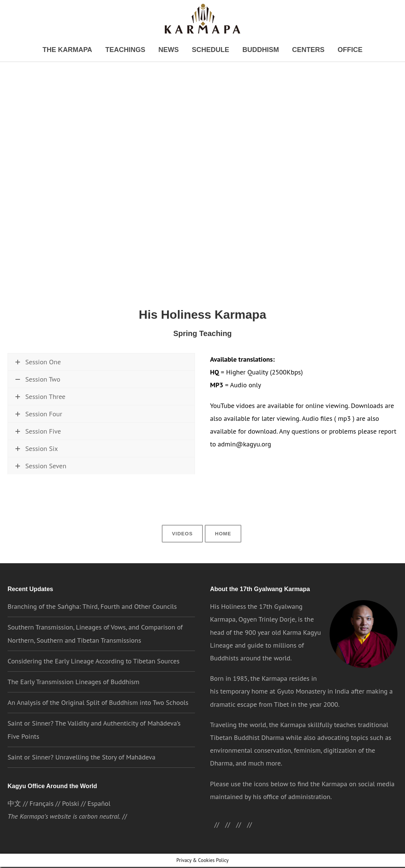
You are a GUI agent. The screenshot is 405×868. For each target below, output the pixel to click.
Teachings (133, 50)
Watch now (31, 402)
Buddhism (253, 50)
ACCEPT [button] (332, 856)
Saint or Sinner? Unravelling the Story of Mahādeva (81, 771)
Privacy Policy (247, 855)
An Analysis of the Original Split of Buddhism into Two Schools (98, 717)
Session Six (36, 475)
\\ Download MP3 (126, 402)
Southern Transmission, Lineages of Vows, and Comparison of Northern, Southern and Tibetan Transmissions (95, 648)
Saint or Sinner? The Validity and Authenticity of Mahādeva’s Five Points (93, 744)
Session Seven (41, 492)
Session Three (40, 423)
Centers (295, 50)
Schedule (209, 50)
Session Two (38, 382)
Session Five (38, 458)
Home (222, 547)
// (243, 839)
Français (41, 818)
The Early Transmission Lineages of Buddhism (73, 696)
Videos (183, 547)
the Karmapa (268, 693)
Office (332, 50)
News (172, 50)
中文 (14, 818)
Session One (38, 364)
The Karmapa (83, 50)
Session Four (39, 440)
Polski (70, 818)
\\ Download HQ (73, 402)
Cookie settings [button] (291, 855)
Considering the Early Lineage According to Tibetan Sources (93, 675)
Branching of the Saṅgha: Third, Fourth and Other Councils (92, 621)
